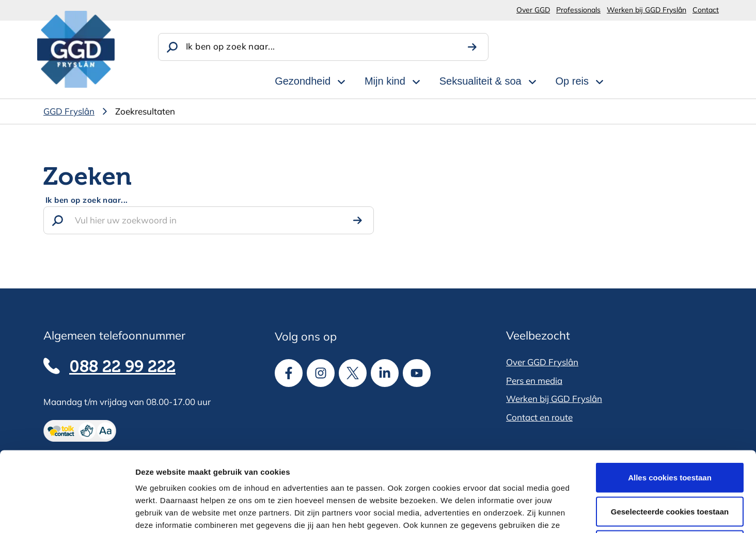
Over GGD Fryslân (542, 362)
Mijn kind (385, 81)
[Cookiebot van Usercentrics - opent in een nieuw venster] (67, 513)
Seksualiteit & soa (481, 81)
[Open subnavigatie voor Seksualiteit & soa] (532, 80)
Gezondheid (303, 81)
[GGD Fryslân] (76, 49)
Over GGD (533, 10)
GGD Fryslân (69, 111)
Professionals (578, 10)
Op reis (572, 81)
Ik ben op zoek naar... (230, 46)
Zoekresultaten (145, 111)
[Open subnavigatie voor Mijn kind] (416, 80)
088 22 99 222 (122, 367)
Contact (706, 10)
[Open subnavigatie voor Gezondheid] (341, 80)
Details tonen (558, 513)
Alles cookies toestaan (670, 398)
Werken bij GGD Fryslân (647, 10)
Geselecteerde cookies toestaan (670, 432)
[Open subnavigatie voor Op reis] (600, 80)
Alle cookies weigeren (670, 465)
